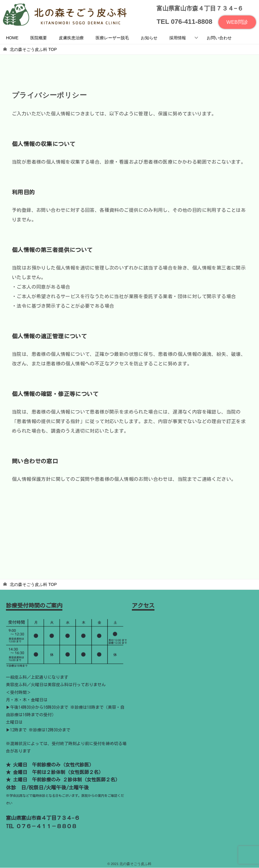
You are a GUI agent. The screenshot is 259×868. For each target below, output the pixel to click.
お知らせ (149, 38)
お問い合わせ (219, 38)
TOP (33, 50)
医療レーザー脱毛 (112, 38)
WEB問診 (236, 22)
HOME (12, 38)
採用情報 (178, 38)
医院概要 (39, 38)
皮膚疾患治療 (71, 38)
